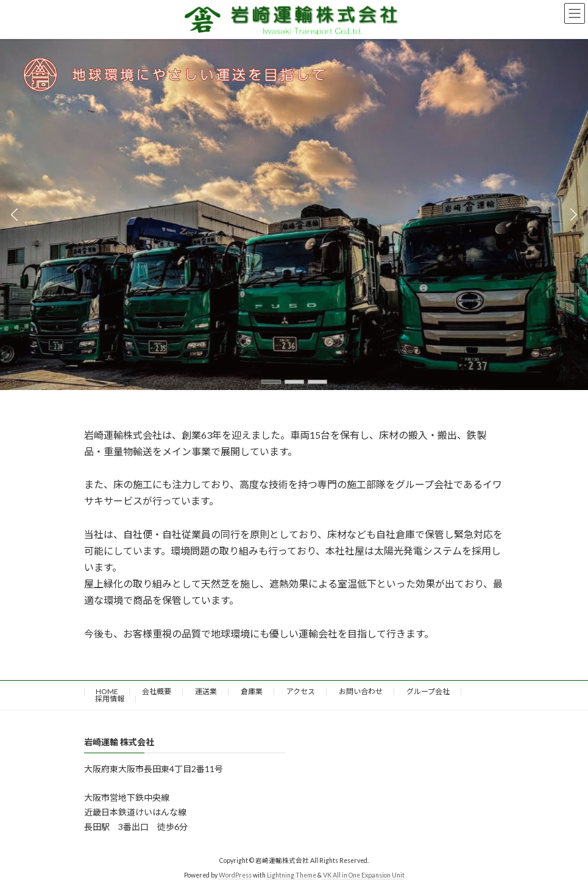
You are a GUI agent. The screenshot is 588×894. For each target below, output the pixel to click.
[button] (271, 382)
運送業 (206, 691)
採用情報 (110, 699)
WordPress (235, 875)
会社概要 (157, 691)
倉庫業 (252, 691)
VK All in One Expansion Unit (364, 875)
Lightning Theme (292, 875)
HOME (107, 691)
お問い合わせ (361, 691)
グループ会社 (428, 691)
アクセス (301, 691)
